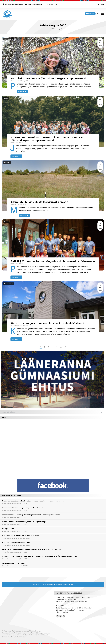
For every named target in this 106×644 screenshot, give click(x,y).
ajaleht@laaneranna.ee (35, 4)
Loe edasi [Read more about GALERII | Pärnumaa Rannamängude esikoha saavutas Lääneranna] (16, 277)
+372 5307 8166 (52, 4)
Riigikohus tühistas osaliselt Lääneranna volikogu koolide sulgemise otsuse (33, 501)
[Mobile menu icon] (102, 14)
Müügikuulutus (8, 529)
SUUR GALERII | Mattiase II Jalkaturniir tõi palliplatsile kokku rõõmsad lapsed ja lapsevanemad (47, 139)
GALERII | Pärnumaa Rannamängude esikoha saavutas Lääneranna (53, 261)
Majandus (7, 163)
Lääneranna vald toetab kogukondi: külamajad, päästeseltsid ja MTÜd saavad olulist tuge (39, 556)
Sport (6, 98)
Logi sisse (100, 4)
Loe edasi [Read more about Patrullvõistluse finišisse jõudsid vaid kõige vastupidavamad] (22, 92)
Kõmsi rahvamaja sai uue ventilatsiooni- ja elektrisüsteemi (47, 323)
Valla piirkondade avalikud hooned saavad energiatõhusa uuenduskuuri (32, 549)
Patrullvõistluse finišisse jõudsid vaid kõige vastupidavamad (48, 78)
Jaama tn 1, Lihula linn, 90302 (14, 4)
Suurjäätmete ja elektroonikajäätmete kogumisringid (24, 522)
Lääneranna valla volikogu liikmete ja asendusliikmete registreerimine (31, 515)
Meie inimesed (9, 39)
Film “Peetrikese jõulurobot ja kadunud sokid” (21, 536)
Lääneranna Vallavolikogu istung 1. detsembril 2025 (23, 508)
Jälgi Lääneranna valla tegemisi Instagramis (53, 585)
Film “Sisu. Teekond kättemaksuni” (16, 543)
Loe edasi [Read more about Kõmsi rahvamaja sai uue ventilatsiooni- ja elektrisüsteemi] (16, 339)
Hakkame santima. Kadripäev (14, 563)
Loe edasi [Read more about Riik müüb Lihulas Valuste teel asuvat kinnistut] (24, 215)
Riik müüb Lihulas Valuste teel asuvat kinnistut (39, 202)
